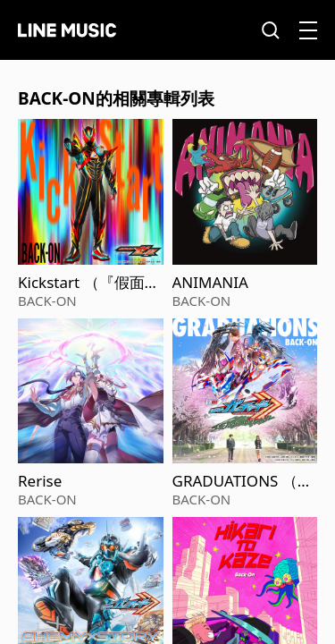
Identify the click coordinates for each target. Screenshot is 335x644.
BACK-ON (47, 301)
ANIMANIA (210, 283)
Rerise (40, 481)
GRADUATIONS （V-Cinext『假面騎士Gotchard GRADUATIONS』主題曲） (243, 481)
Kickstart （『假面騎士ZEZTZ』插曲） (89, 283)
